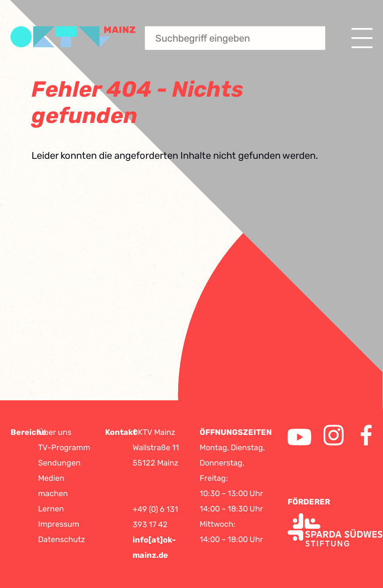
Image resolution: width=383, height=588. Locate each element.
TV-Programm (64, 448)
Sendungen (59, 463)
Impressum (59, 524)
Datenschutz (61, 539)
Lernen (51, 509)
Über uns (55, 432)
